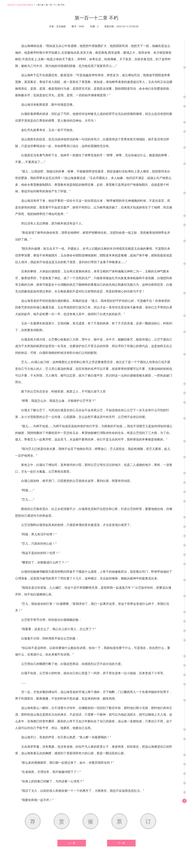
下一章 (121, 843)
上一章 (72, 843)
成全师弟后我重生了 (26, 5)
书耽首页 (11, 5)
